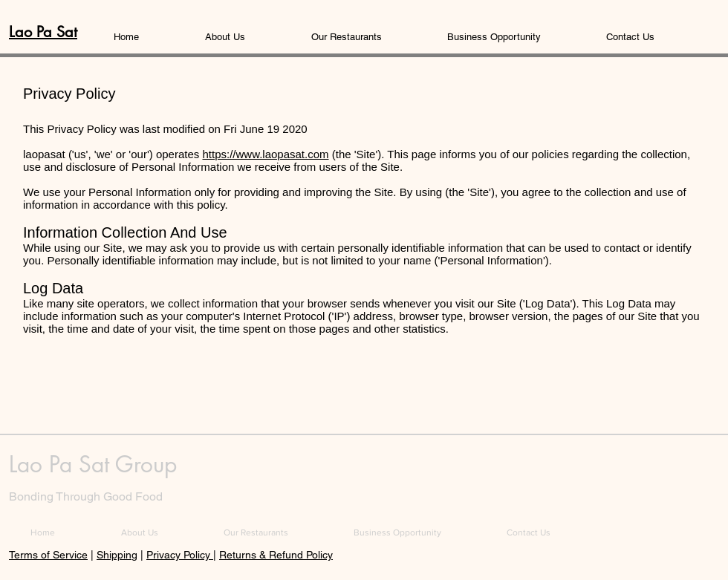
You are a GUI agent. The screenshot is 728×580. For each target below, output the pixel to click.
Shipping (117, 555)
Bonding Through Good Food (86, 496)
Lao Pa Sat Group (93, 464)
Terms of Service (48, 555)
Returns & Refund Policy (276, 555)
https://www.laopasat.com (265, 154)
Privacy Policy (180, 555)
